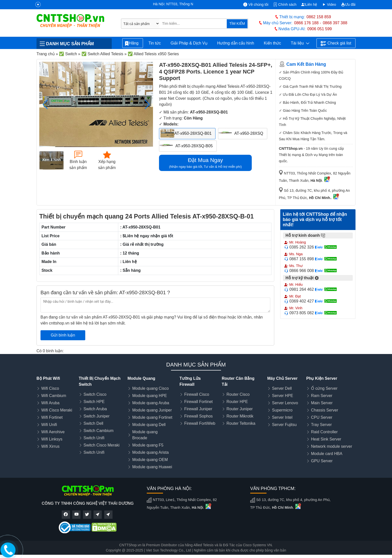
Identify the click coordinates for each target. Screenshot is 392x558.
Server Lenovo (285, 403)
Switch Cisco (95, 394)
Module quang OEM (150, 460)
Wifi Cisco (50, 388)
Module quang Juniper (152, 410)
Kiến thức (272, 43)
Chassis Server (324, 410)
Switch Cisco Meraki (101, 445)
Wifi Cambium (54, 396)
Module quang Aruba (151, 403)
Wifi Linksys (52, 439)
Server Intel (282, 417)
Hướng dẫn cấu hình (236, 43)
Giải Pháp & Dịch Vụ (189, 43)
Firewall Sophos (198, 416)
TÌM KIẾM (237, 23)
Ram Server (322, 396)
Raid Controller (324, 432)
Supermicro (282, 410)
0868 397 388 (335, 23)
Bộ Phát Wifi (48, 378)
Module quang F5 (148, 445)
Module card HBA (327, 454)
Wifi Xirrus (50, 446)
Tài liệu (300, 43)
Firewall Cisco (197, 394)
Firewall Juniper (198, 409)
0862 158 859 (319, 17)
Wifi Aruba (50, 403)
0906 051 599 (319, 29)
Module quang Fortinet (152, 417)
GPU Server (322, 461)
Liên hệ (309, 4)
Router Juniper (240, 409)
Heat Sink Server (326, 439)
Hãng (133, 43)
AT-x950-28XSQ (249, 133)
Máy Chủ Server (282, 378)
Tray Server (321, 425)
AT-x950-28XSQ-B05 (194, 146)
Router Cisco (238, 394)
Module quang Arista (150, 452)
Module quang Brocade (145, 435)
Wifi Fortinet (52, 417)
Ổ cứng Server (324, 388)
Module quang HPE (150, 396)
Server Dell (282, 388)
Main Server (322, 403)
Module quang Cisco (150, 388)
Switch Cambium (98, 431)
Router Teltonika (241, 423)
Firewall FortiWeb (200, 423)
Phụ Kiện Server (322, 378)
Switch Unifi (94, 438)
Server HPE (282, 396)
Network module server (332, 446)
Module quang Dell (149, 425)
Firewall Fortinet (198, 402)
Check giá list (336, 43)
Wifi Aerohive (53, 432)
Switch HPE (94, 402)
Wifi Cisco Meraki (57, 410)
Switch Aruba (95, 409)
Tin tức (155, 43)
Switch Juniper (96, 416)
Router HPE (237, 402)
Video (329, 4)
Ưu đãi (348, 4)
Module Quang (141, 378)
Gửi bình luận (63, 335)
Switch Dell (93, 423)
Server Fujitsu (284, 425)
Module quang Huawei (152, 467)
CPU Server (322, 417)
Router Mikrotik (240, 416)
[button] (147, 104)
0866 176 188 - (308, 23)
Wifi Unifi (49, 425)
